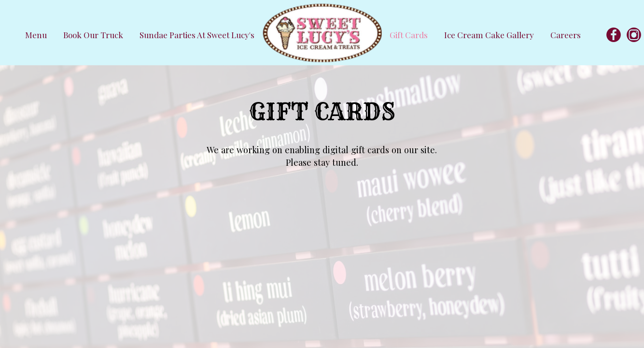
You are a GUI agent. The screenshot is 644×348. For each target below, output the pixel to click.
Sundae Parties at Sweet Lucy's (197, 35)
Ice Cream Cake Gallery (490, 35)
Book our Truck (94, 35)
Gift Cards (410, 35)
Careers (566, 35)
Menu (37, 35)
